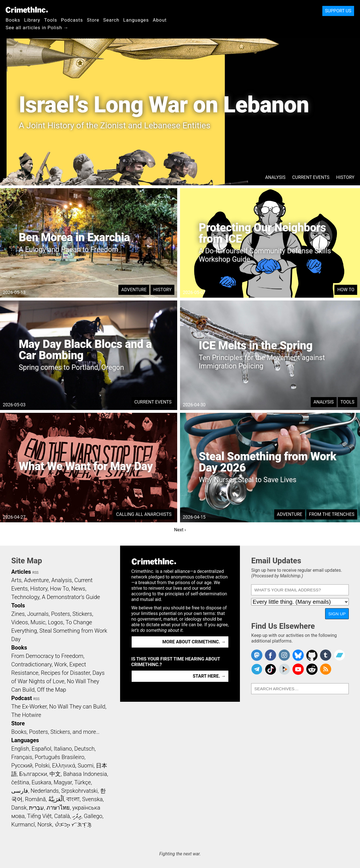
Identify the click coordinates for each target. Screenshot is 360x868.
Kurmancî (23, 824)
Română (35, 799)
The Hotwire (26, 715)
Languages (136, 20)
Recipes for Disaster (65, 673)
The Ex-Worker (29, 707)
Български (33, 774)
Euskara (41, 782)
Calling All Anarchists (144, 514)
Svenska (92, 799)
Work (61, 664)
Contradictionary (31, 664)
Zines (18, 614)
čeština (20, 782)
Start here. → (209, 676)
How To (346, 290)
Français (22, 757)
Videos (20, 622)
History (345, 177)
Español (41, 749)
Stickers (82, 614)
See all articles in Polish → (37, 28)
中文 (55, 774)
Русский (22, 766)
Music (38, 622)
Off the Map (52, 690)
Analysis (275, 177)
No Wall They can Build (77, 707)
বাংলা (73, 799)
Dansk (19, 808)
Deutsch (84, 749)
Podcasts (72, 20)
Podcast (22, 698)
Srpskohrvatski (80, 791)
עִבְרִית (36, 808)
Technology (25, 597)
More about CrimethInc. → (194, 642)
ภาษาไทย (58, 808)
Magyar (63, 782)
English (20, 749)
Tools (51, 20)
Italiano (63, 749)
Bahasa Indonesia (85, 774)
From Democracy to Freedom (47, 656)
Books (13, 20)
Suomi (85, 766)
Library (32, 20)
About (160, 20)
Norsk (45, 824)
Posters (61, 614)
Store (93, 20)
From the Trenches (332, 514)
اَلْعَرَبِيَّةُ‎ (56, 799)
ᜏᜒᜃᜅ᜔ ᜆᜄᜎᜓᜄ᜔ (73, 824)
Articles (21, 572)
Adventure (134, 290)
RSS (35, 573)
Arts (16, 580)
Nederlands (45, 791)
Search (111, 20)
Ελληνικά (64, 766)
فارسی (20, 791)
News (78, 589)
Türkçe (83, 782)
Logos (55, 622)
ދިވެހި (77, 816)
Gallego (93, 816)
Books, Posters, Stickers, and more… (55, 732)
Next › (180, 530)
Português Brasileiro (59, 757)
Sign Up (337, 614)
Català (62, 816)
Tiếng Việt (39, 816)
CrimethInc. (27, 10)
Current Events (311, 177)
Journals (38, 614)
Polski (42, 766)
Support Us (338, 11)
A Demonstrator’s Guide (71, 597)
